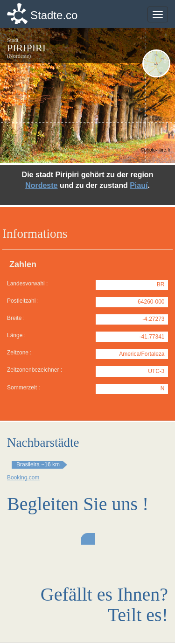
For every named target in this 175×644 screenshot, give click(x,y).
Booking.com (23, 478)
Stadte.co (54, 15)
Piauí (139, 185)
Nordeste (41, 185)
